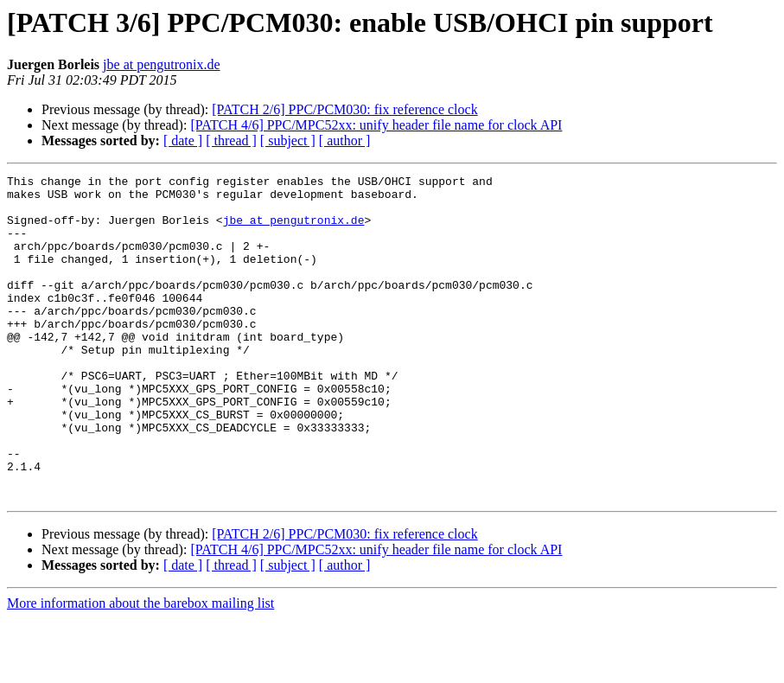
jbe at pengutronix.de (162, 64)
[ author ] (345, 140)
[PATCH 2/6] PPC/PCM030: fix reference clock (344, 109)
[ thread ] (231, 140)
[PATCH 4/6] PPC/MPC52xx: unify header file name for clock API (376, 125)
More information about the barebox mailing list (140, 668)
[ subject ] (288, 140)
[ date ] (183, 140)
